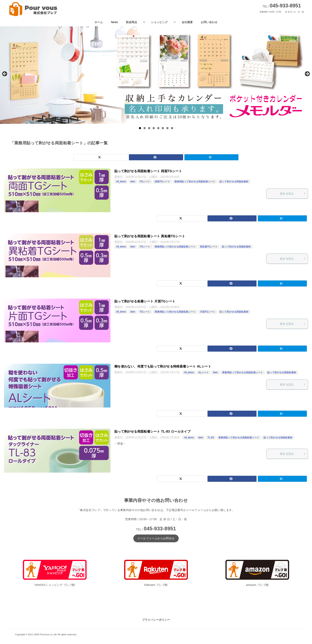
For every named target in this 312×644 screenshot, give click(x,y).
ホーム (99, 22)
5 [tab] (158, 128)
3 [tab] (149, 128)
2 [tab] (145, 128)
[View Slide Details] (156, 75)
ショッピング (159, 22)
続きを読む (293, 193)
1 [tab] (140, 128)
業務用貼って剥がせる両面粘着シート (195, 182)
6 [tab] (163, 128)
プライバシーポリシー (156, 620)
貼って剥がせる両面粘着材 (234, 182)
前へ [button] (5, 74)
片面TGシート (208, 312)
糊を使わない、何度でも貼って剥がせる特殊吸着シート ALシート (163, 366)
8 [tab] (172, 128)
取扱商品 (132, 22)
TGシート (145, 182)
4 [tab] (154, 128)
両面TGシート (162, 182)
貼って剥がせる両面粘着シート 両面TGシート (148, 171)
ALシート (203, 372)
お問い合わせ (209, 22)
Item (133, 182)
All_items (121, 182)
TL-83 (211, 438)
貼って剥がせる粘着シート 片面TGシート (145, 301)
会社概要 (187, 22)
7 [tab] (167, 128)
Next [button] (307, 74)
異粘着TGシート (209, 247)
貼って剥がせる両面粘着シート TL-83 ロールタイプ (152, 431)
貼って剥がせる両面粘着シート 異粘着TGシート (150, 236)
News (114, 22)
